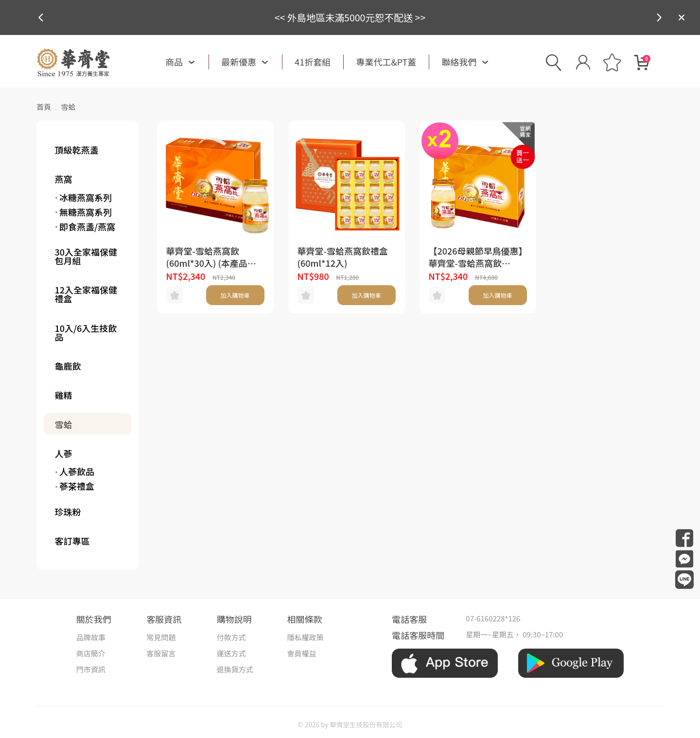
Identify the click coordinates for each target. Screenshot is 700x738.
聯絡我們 (459, 62)
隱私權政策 (305, 637)
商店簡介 (91, 653)
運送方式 (231, 653)
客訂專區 (72, 541)
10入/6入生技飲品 (86, 332)
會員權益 (301, 653)
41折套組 (313, 62)
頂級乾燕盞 (77, 150)
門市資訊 (91, 669)
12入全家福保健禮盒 (86, 294)
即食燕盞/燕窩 (87, 226)
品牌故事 (91, 637)
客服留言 (161, 653)
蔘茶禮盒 (77, 486)
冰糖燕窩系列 (86, 197)
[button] (659, 17)
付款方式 (231, 637)
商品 (174, 62)
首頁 (44, 107)
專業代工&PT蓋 (386, 62)
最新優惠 (239, 62)
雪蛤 (64, 424)
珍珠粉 (68, 512)
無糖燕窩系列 (86, 212)
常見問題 (161, 637)
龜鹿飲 (68, 366)
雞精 (64, 395)
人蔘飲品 (77, 471)
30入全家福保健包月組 (86, 256)
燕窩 (64, 179)
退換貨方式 (235, 669)
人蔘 (64, 453)
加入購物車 (235, 295)
